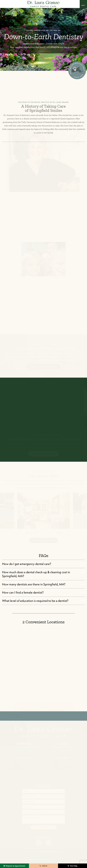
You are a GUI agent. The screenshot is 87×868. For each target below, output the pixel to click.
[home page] (43, 4)
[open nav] (83, 4)
